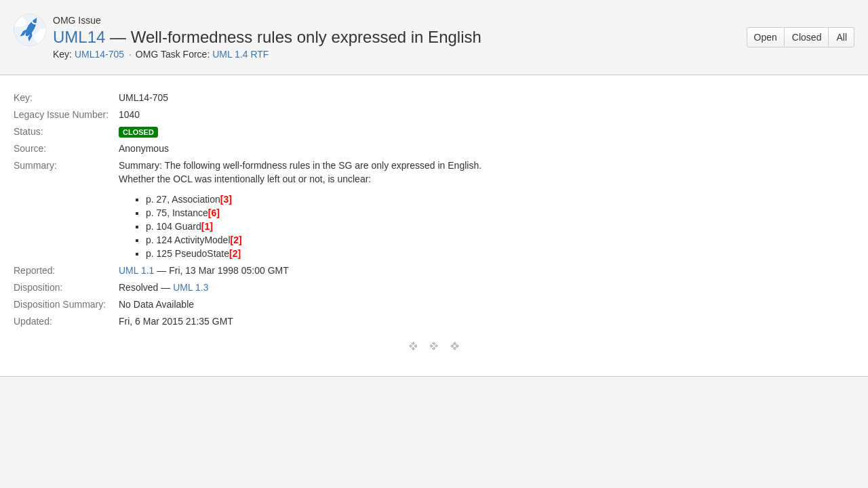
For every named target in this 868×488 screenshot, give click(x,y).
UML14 (79, 37)
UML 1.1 (136, 270)
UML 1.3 (191, 287)
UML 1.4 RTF (240, 54)
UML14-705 (99, 54)
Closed (807, 37)
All (842, 37)
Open (766, 37)
